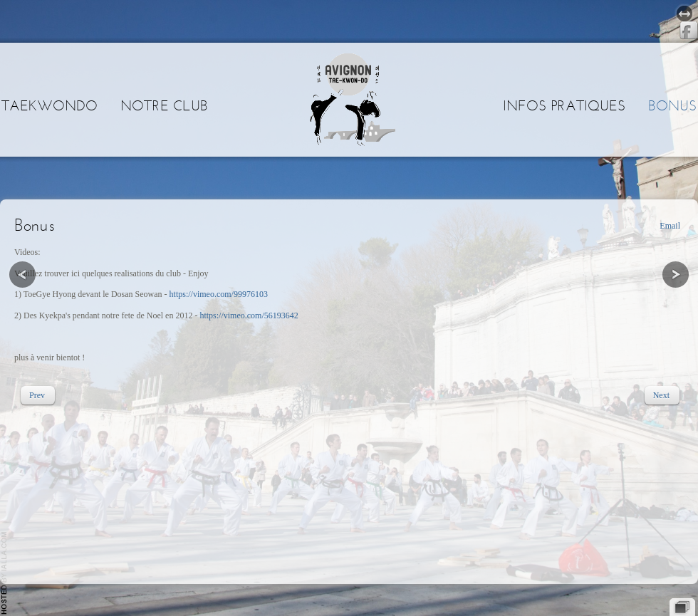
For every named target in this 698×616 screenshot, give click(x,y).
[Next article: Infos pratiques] (661, 395)
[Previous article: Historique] (37, 395)
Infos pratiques (564, 105)
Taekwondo (50, 105)
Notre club (164, 105)
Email (670, 226)
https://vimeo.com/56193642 (249, 315)
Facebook (689, 30)
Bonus (672, 105)
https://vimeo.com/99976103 (219, 294)
